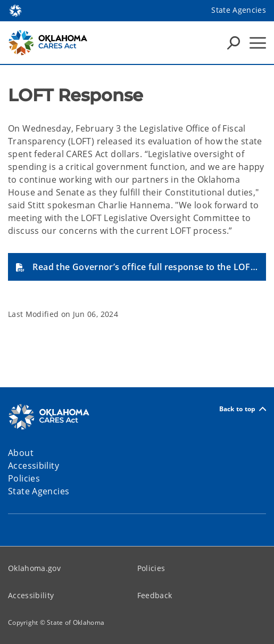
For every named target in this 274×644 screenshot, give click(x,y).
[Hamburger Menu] (258, 43)
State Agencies (239, 10)
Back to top (243, 409)
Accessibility (31, 595)
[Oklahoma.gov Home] (15, 10)
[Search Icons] (234, 43)
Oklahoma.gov (34, 568)
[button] (137, 267)
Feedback (155, 595)
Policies (151, 568)
